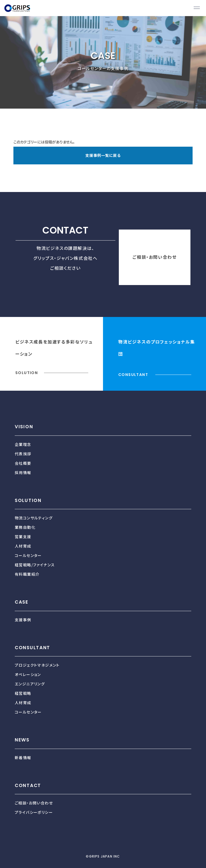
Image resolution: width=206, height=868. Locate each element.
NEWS (22, 740)
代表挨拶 (23, 454)
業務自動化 (25, 527)
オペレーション (28, 674)
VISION (24, 427)
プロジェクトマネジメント (37, 665)
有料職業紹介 (27, 574)
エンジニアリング (30, 684)
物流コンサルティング (34, 518)
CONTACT (28, 785)
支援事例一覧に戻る (103, 155)
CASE (22, 602)
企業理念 (23, 444)
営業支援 (23, 537)
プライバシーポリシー (34, 812)
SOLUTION (28, 500)
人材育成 (23, 546)
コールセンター (28, 555)
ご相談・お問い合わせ (154, 257)
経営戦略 (23, 693)
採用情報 (23, 472)
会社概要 (23, 463)
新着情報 (23, 758)
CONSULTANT (32, 648)
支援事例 (23, 620)
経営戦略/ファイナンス (35, 565)
